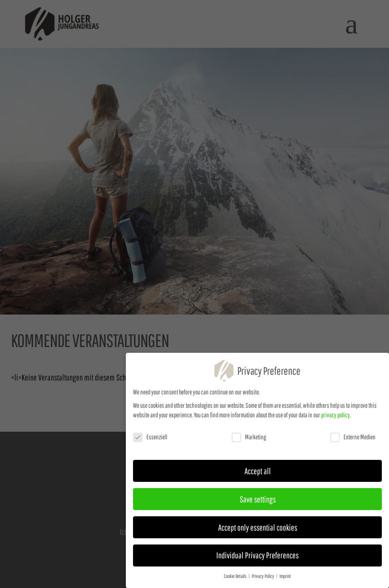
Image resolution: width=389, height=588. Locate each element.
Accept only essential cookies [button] (258, 530)
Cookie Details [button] (236, 579)
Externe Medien (353, 440)
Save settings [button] (258, 502)
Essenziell (150, 440)
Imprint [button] (285, 579)
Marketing (249, 440)
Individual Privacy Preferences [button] (257, 558)
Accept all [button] (258, 474)
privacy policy (335, 418)
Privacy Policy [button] (263, 579)
